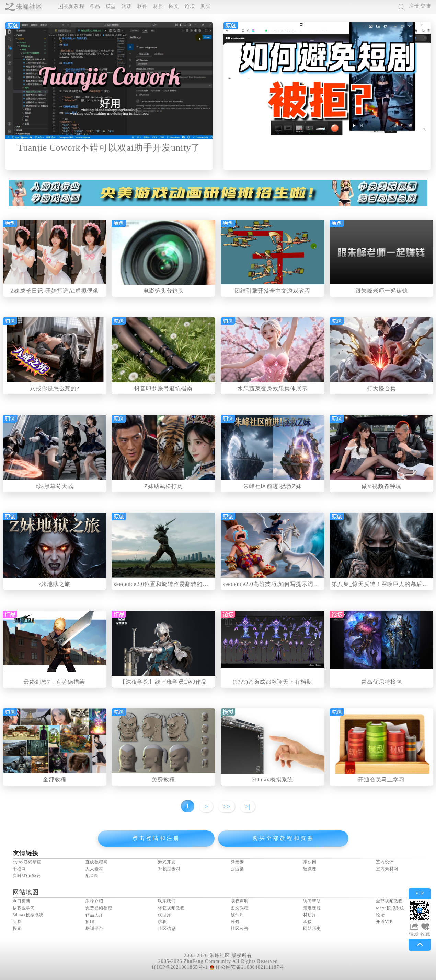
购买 (206, 6)
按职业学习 (24, 908)
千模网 (19, 869)
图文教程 (240, 908)
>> (227, 807)
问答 (17, 922)
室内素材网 (387, 869)
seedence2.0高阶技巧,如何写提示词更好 (274, 584)
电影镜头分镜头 (164, 291)
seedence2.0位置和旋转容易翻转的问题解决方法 (176, 584)
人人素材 (94, 869)
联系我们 (167, 901)
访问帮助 (312, 901)
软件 (142, 6)
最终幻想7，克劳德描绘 (54, 682)
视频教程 (71, 6)
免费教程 (163, 780)
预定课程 (312, 908)
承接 (308, 922)
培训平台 (94, 929)
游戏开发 (167, 862)
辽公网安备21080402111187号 (247, 967)
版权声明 (240, 901)
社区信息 (167, 929)
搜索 (17, 929)
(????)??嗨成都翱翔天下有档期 (272, 682)
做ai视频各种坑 (381, 486)
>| (248, 807)
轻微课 (310, 869)
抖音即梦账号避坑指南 (163, 388)
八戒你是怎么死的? (55, 388)
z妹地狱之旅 (54, 584)
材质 (158, 6)
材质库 (310, 915)
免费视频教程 (99, 908)
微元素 (237, 862)
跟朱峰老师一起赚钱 (382, 291)
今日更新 (22, 901)
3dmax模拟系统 (28, 915)
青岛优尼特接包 (382, 682)
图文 (174, 6)
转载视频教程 (171, 908)
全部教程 (55, 780)
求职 (162, 922)
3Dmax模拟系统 (273, 780)
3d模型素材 (169, 869)
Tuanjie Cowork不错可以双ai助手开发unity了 (109, 148)
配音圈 (92, 876)
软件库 (237, 915)
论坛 (190, 6)
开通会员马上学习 (381, 780)
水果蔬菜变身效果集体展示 (273, 388)
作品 (95, 6)
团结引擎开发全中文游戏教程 (272, 291)
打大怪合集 (382, 388)
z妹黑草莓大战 (55, 486)
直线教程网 (97, 862)
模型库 (165, 915)
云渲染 (237, 869)
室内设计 (385, 862)
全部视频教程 (389, 901)
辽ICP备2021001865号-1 (180, 967)
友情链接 (26, 853)
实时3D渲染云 (27, 876)
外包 (235, 922)
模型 (111, 6)
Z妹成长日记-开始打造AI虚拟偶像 (54, 291)
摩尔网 (310, 862)
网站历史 (312, 929)
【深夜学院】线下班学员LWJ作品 (163, 682)
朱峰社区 (29, 7)
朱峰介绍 (94, 901)
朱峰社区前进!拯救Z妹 (273, 486)
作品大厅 (94, 915)
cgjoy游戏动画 (27, 862)
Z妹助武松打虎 (164, 486)
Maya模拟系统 (390, 908)
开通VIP (384, 922)
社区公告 (240, 929)
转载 (127, 6)
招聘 (90, 922)
